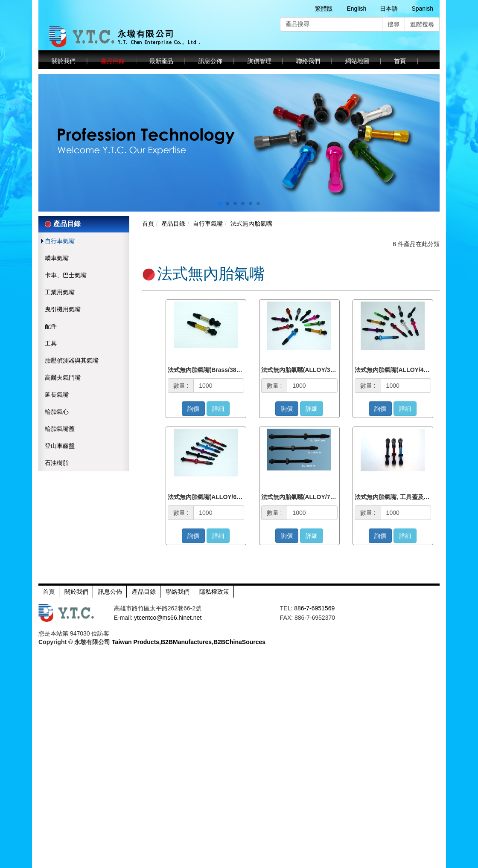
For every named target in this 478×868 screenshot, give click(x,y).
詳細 (218, 409)
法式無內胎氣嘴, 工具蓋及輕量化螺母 (404, 497)
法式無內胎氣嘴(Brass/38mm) (208, 370)
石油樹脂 (57, 463)
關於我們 (64, 61)
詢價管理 (259, 61)
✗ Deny (10, 676)
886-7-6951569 (314, 608)
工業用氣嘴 (60, 292)
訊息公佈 (210, 61)
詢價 (193, 409)
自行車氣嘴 (60, 241)
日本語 (389, 9)
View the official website (69, 727)
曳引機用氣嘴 (63, 309)
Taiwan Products (136, 642)
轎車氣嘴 (57, 258)
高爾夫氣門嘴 (63, 377)
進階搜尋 (422, 24)
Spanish (422, 9)
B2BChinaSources (239, 642)
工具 (51, 343)
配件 (51, 326)
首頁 (400, 61)
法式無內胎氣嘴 (251, 224)
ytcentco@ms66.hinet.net (168, 618)
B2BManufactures (186, 642)
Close (8, 650)
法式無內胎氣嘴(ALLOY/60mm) (210, 497)
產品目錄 (113, 61)
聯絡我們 (308, 61)
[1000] (219, 386)
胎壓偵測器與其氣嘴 (72, 360)
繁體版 (324, 9)
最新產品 (161, 61)
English (356, 9)
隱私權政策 (214, 592)
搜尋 (393, 24)
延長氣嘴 (57, 395)
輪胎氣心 (57, 412)
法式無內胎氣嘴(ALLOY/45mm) (397, 370)
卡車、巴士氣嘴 (66, 275)
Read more (18, 727)
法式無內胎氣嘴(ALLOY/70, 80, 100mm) (315, 497)
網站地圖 (357, 61)
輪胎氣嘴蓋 (60, 429)
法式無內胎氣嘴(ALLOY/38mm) (304, 370)
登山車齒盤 (60, 446)
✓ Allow (10, 668)
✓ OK (215, 864)
